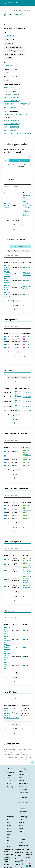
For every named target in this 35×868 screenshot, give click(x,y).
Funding (10, 787)
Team (9, 775)
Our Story (11, 772)
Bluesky (19, 867)
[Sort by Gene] (9, 193)
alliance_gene (9, 87)
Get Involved (20, 852)
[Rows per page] (17, 221)
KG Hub (7, 865)
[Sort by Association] (21, 193)
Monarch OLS (9, 855)
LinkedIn (19, 861)
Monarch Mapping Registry (7, 860)
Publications (12, 784)
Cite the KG (22, 800)
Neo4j (21, 780)
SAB (9, 778)
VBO (9, 837)
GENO (9, 840)
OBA (9, 834)
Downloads (22, 775)
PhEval (21, 825)
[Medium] (27, 866)
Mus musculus (9, 36)
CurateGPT (22, 843)
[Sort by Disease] (30, 193)
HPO (9, 829)
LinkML (21, 828)
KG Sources (22, 806)
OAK (20, 834)
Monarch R (23, 783)
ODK (20, 837)
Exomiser (22, 822)
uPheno (10, 826)
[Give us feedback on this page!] (32, 762)
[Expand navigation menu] (33, 3)
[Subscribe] (27, 863)
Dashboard (22, 809)
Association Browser (23, 813)
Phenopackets (23, 846)
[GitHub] (30, 866)
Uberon (10, 823)
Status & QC (23, 786)
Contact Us (11, 781)
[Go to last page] (23, 305)
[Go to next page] (20, 305)
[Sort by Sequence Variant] (18, 705)
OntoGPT (22, 840)
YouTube (19, 864)
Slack (18, 855)
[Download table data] (14, 229)
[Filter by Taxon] (19, 251)
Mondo (10, 820)
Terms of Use (23, 797)
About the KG (23, 803)
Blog (18, 858)
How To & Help (23, 789)
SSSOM (21, 831)
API (20, 778)
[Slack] (30, 863)
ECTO (9, 846)
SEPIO (9, 843)
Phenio (10, 832)
